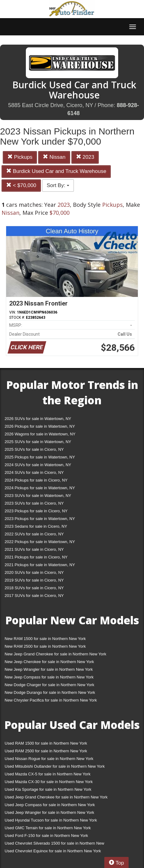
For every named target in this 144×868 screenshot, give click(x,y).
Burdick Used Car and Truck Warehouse (56, 171)
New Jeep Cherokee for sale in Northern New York (49, 662)
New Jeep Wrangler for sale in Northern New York (49, 669)
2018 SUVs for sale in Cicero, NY (34, 588)
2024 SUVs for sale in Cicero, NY (34, 472)
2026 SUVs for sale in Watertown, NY (38, 419)
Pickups (20, 157)
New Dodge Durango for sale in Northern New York (50, 692)
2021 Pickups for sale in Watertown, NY (40, 565)
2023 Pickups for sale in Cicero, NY (36, 511)
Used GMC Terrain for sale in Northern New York (48, 828)
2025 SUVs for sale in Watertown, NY (38, 442)
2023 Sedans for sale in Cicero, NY (36, 526)
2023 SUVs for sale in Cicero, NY (34, 503)
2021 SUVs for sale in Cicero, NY (34, 549)
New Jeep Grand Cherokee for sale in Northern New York (55, 654)
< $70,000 (21, 185)
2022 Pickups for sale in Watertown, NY (40, 542)
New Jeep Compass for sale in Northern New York (49, 677)
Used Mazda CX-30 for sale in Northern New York (49, 782)
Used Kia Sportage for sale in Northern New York (48, 789)
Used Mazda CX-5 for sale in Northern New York (48, 774)
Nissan (54, 157)
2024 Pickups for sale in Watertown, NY (40, 488)
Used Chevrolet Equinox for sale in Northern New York (53, 851)
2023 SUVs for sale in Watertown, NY (38, 496)
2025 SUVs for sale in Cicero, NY (34, 449)
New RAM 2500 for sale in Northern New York (45, 646)
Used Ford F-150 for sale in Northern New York (46, 836)
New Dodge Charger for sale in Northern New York (49, 685)
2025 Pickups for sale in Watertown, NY (40, 457)
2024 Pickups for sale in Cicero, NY (36, 480)
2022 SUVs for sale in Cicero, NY (34, 534)
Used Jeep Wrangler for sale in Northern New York (49, 812)
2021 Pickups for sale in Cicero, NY (36, 557)
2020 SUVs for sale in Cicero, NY (34, 572)
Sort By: (58, 185)
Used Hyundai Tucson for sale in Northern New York (51, 820)
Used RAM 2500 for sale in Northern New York (46, 751)
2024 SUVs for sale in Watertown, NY (38, 465)
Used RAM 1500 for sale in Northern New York (46, 743)
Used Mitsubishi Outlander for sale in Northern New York (55, 766)
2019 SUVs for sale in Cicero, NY (34, 580)
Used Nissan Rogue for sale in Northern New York (49, 759)
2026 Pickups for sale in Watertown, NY (40, 426)
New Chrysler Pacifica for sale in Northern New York (51, 700)
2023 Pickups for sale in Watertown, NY (40, 519)
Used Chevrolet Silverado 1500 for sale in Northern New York (54, 844)
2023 (85, 157)
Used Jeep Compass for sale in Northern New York (50, 805)
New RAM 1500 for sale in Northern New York (45, 639)
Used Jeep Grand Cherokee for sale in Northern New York (56, 797)
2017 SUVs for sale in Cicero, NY (34, 596)
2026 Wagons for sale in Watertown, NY (40, 434)
